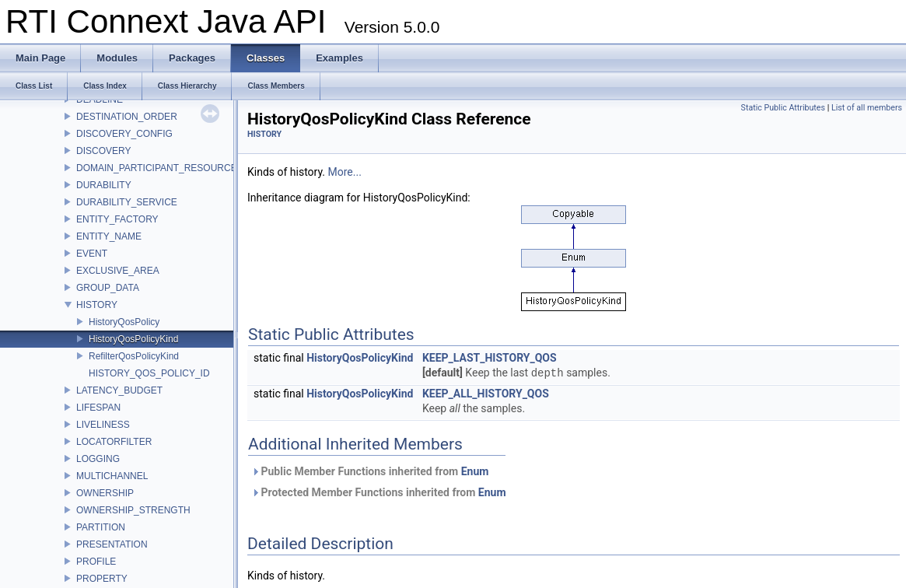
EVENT (92, 254)
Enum (475, 471)
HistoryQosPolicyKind (133, 339)
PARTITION (101, 527)
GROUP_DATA (108, 288)
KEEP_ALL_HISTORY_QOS (486, 394)
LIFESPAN (98, 408)
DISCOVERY (103, 151)
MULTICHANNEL (112, 476)
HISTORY (97, 305)
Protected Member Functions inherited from (379, 492)
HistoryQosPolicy (124, 322)
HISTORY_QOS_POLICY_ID (149, 373)
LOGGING (98, 459)
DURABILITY (104, 185)
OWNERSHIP (105, 493)
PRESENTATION (112, 544)
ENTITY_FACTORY (117, 219)
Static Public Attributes (783, 108)
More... (345, 172)
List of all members (867, 108)
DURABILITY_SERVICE (127, 202)
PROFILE (96, 562)
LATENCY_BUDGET (119, 390)
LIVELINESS (103, 425)
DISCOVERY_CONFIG (124, 134)
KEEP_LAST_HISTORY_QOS (490, 358)
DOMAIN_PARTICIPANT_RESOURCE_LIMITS (174, 168)
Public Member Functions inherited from (370, 471)
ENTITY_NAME (109, 236)
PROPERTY (102, 579)
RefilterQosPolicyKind (134, 356)
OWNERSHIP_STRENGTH (133, 510)
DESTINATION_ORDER (127, 117)
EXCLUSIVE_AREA (118, 271)
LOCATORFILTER (114, 442)
